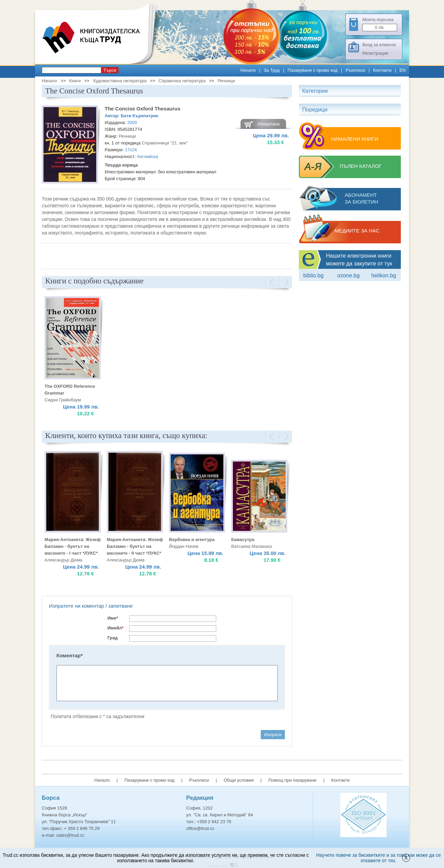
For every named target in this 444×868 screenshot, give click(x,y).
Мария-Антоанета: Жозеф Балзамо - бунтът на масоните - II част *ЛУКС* (135, 546)
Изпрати (273, 735)
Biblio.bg (313, 275)
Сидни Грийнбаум (63, 400)
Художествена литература (120, 81)
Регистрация (375, 53)
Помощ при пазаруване (292, 780)
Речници (226, 81)
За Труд (272, 70)
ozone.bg (348, 275)
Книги (75, 81)
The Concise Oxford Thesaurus (143, 109)
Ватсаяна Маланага (251, 546)
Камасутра (243, 540)
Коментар (70, 655)
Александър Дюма (63, 560)
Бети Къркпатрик (139, 116)
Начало (248, 70)
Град (113, 638)
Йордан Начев (184, 546)
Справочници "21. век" (165, 143)
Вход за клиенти (379, 45)
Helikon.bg (384, 275)
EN (403, 70)
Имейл (116, 628)
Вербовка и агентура (192, 540)
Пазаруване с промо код (313, 70)
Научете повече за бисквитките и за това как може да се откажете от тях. (379, 858)
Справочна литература (182, 81)
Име (113, 618)
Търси (110, 70)
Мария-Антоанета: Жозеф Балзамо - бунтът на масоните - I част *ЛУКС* (73, 546)
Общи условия (239, 780)
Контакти (382, 70)
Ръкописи (355, 70)
